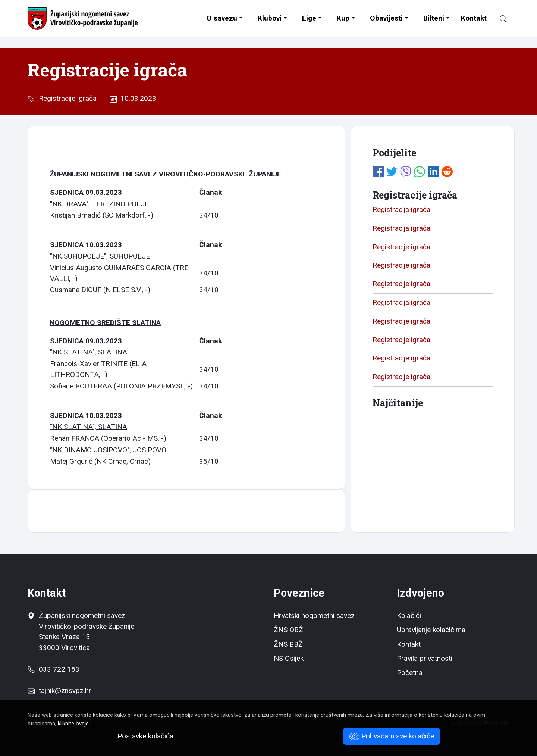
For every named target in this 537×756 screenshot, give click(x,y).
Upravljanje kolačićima (431, 630)
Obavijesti (386, 18)
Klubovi (270, 18)
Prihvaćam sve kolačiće (392, 736)
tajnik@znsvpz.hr (65, 691)
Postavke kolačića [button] (145, 736)
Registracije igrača (66, 98)
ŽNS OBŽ (288, 630)
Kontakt (474, 18)
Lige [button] (309, 18)
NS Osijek (289, 658)
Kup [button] (343, 18)
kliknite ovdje (73, 724)
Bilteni (434, 18)
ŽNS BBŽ (288, 644)
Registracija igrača (401, 210)
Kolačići (409, 616)
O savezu (222, 18)
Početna (410, 673)
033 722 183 (53, 669)
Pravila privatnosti (425, 658)
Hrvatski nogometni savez (314, 616)
